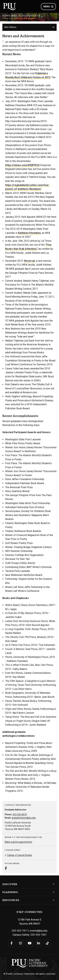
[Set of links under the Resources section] (53, 900)
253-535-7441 (39, 935)
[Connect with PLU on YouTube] (30, 943)
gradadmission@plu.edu (24, 818)
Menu (48, 7)
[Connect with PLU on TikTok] (48, 943)
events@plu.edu (39, 931)
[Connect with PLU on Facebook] (12, 943)
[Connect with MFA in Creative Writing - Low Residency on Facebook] (6, 869)
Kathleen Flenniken (29, 233)
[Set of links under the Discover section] (53, 884)
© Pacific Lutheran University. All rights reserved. (30, 974)
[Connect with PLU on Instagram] (21, 943)
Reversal (29, 261)
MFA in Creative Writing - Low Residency (19, 18)
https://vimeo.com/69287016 (22, 165)
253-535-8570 (20, 814)
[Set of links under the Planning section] (53, 892)
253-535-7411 (20, 931)
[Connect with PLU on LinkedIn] (39, 943)
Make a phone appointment (18, 842)
